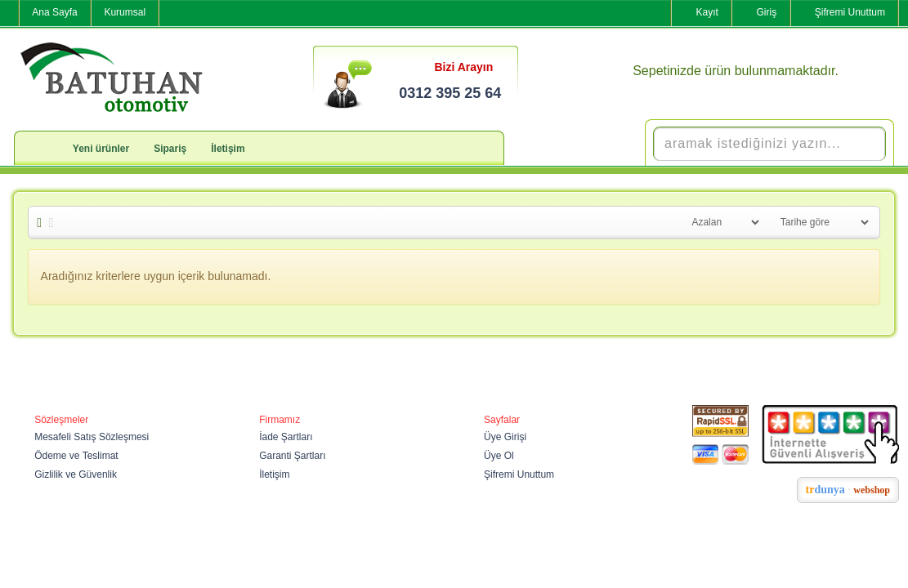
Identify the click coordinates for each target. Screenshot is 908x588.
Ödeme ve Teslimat (76, 456)
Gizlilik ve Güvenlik (76, 474)
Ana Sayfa (54, 12)
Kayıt (707, 12)
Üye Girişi (505, 437)
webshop (872, 490)
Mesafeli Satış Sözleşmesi (92, 437)
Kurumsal (125, 12)
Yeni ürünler (101, 149)
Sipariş (170, 149)
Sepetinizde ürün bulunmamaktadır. (736, 71)
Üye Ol (499, 456)
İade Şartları (286, 437)
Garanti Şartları (292, 456)
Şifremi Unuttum (850, 12)
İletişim (228, 149)
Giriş (767, 12)
